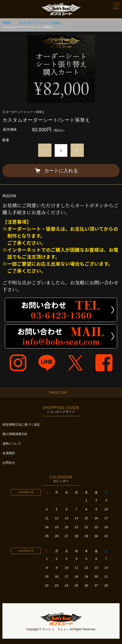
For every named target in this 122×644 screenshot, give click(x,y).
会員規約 (9, 453)
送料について (12, 444)
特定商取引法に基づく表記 (21, 425)
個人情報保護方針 (15, 434)
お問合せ (9, 463)
